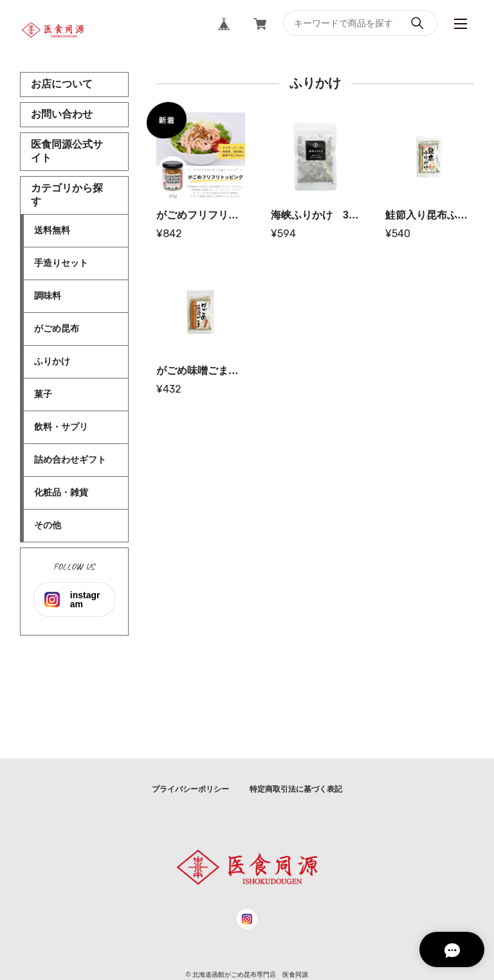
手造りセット (61, 263)
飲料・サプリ (61, 427)
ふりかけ (52, 361)
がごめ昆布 (57, 328)
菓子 (43, 394)
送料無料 (52, 230)
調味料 (48, 296)
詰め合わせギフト (70, 459)
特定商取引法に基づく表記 (296, 789)
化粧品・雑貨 (61, 492)
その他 (48, 525)
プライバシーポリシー (190, 789)
